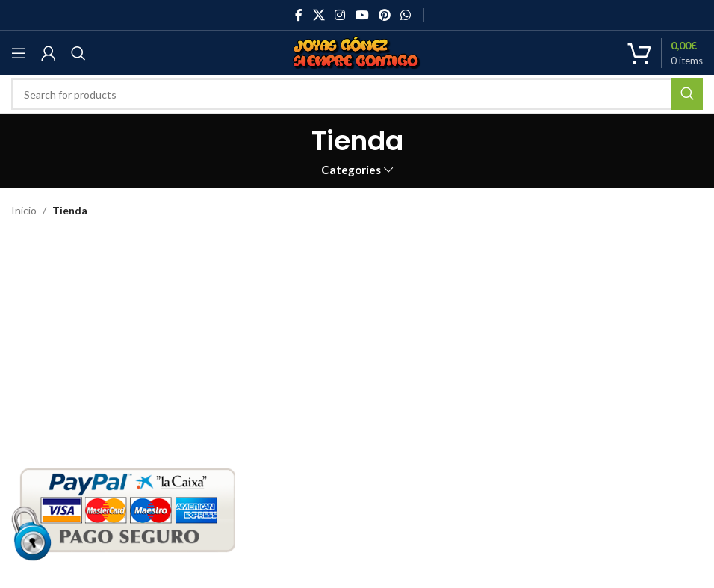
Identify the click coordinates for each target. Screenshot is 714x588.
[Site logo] (357, 52)
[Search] (78, 53)
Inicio (24, 210)
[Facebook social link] (299, 15)
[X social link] (319, 15)
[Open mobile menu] (19, 53)
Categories (351, 170)
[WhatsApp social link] (405, 15)
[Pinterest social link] (384, 15)
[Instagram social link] (340, 15)
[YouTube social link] (362, 15)
